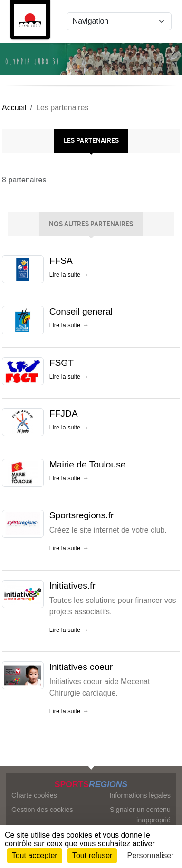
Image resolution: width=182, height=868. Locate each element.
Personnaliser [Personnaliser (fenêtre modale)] (151, 855)
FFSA (61, 261)
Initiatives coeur (81, 667)
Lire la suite (65, 274)
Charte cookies (34, 795)
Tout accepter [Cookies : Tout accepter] (35, 855)
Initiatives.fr (72, 586)
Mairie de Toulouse (88, 464)
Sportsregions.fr (81, 515)
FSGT (62, 363)
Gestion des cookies (42, 810)
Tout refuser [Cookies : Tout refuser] (92, 855)
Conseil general (81, 311)
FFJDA (64, 414)
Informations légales (140, 795)
